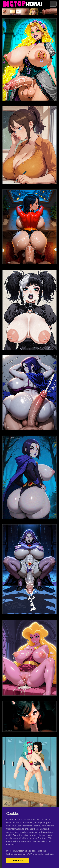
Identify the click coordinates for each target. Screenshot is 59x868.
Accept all (18, 860)
